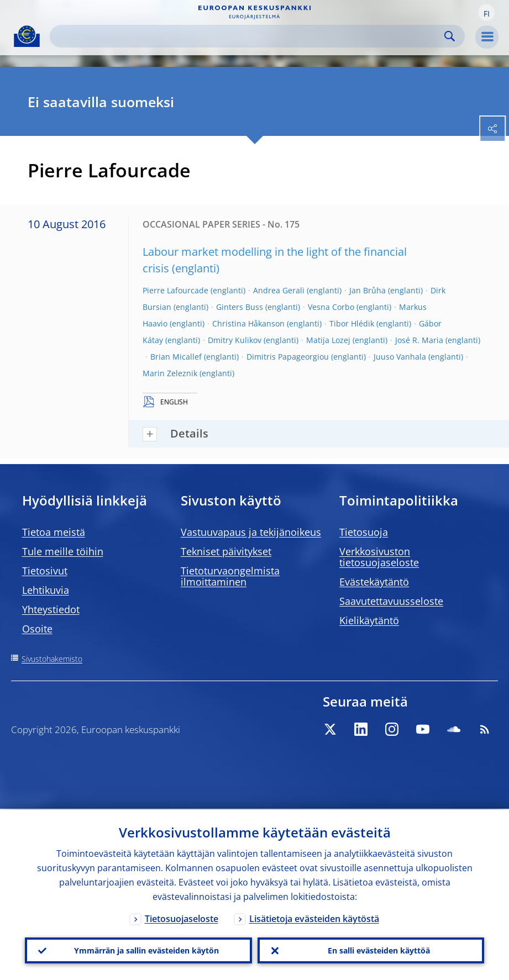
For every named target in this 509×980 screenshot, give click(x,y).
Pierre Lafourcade (175, 290)
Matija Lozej (328, 340)
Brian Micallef (176, 357)
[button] (486, 13)
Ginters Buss (240, 307)
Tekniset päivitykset (226, 551)
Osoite (37, 629)
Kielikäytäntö (369, 620)
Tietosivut (45, 571)
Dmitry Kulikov (235, 340)
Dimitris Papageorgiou (288, 357)
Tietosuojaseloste (182, 918)
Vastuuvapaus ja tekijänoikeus (251, 532)
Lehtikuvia (46, 590)
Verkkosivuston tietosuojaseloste (379, 557)
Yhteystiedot (51, 609)
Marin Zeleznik (170, 373)
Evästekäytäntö (374, 582)
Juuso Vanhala (400, 357)
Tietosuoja (364, 532)
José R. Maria (419, 340)
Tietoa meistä (54, 532)
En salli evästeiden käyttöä (379, 950)
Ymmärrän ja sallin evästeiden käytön (146, 950)
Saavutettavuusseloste (391, 601)
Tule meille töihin (63, 551)
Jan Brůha (368, 290)
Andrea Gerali (279, 290)
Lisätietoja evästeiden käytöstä (314, 918)
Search (450, 36)
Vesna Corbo (331, 307)
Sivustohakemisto (52, 659)
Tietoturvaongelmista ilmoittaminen (230, 576)
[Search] (248, 36)
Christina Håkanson (248, 323)
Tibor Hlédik (352, 323)
